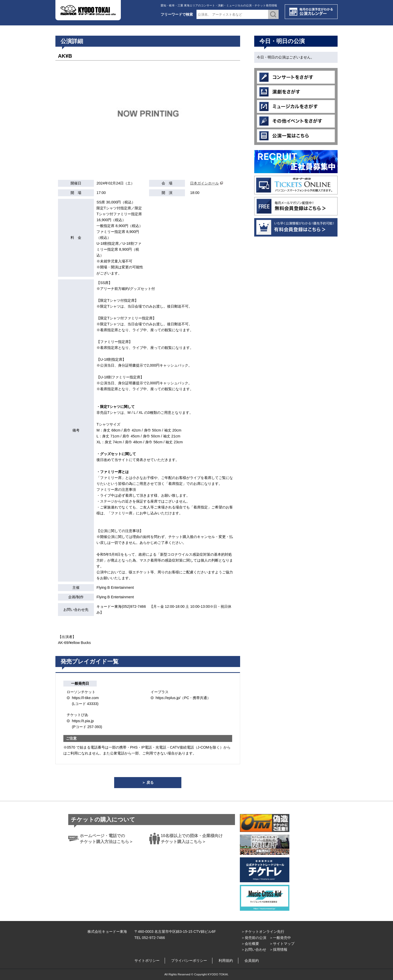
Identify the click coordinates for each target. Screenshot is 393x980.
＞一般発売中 (280, 938)
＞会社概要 (250, 944)
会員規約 (252, 961)
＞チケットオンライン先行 (263, 932)
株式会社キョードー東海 (107, 932)
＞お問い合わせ (254, 949)
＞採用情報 (278, 949)
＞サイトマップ (282, 944)
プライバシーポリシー (189, 961)
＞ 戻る (148, 782)
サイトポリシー (147, 961)
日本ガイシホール (204, 183)
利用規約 (226, 961)
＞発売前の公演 (254, 938)
